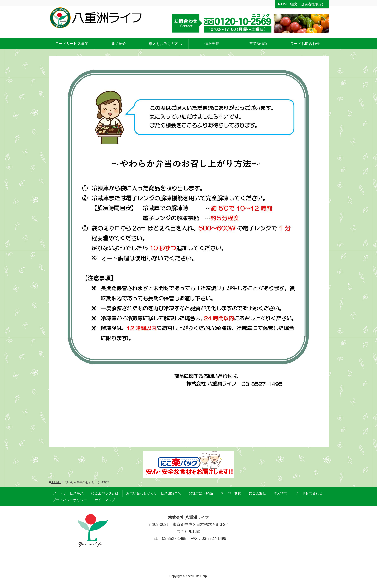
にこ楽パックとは (105, 493)
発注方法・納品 (201, 493)
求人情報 (280, 493)
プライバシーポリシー (70, 500)
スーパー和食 (231, 493)
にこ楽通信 (257, 493)
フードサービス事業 (68, 493)
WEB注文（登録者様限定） (302, 4)
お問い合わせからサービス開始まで (154, 493)
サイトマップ (105, 500)
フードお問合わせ (309, 493)
